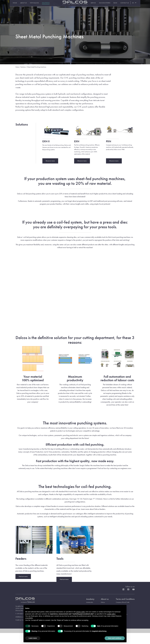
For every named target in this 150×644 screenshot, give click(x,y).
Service (96, 4)
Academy (90, 599)
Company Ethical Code (123, 602)
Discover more (50, 161)
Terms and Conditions (125, 599)
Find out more (23, 576)
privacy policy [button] (81, 612)
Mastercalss (90, 602)
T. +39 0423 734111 (21, 614)
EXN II (46, 141)
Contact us (128, 4)
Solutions (43, 4)
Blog (118, 4)
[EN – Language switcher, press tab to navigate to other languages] (137, 4)
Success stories (108, 4)
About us (20, 4)
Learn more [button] (33, 638)
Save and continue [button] (115, 638)
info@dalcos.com (20, 617)
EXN (77, 141)
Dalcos (103, 602)
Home (12, 4)
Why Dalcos (31, 4)
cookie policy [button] (111, 614)
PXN (109, 141)
